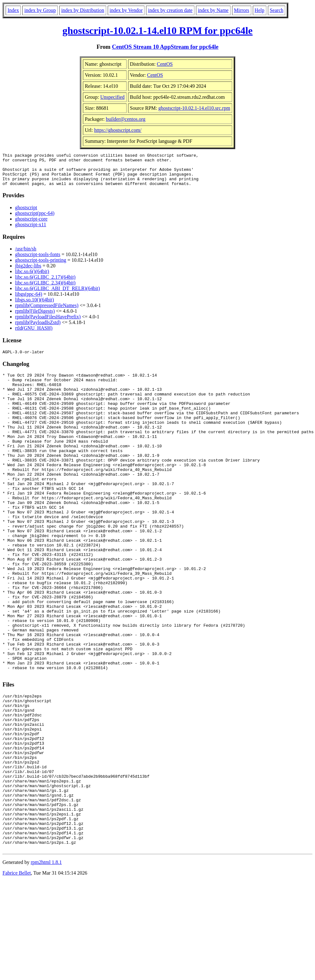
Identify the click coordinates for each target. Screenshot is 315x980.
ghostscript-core (31, 225)
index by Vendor (126, 10)
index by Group (40, 10)
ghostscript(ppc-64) (35, 220)
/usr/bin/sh (26, 255)
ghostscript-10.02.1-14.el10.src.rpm (194, 108)
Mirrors (242, 10)
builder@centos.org (126, 119)
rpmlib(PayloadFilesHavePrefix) (48, 323)
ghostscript (26, 214)
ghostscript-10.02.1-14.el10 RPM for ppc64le (158, 31)
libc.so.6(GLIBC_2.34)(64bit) (45, 289)
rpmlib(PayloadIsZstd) (38, 329)
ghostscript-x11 (31, 231)
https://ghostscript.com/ (118, 130)
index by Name (213, 10)
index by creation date (170, 10)
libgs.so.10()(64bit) (35, 306)
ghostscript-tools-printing (41, 267)
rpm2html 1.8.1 (46, 961)
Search (277, 10)
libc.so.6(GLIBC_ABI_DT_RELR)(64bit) (57, 295)
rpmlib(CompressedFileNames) (47, 312)
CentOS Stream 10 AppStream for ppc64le (165, 47)
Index (13, 10)
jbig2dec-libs (28, 272)
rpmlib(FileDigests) (35, 318)
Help (260, 10)
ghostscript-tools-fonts (38, 261)
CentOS (165, 64)
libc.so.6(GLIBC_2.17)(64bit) (45, 284)
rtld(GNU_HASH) (34, 335)
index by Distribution (83, 10)
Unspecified (112, 97)
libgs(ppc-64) (29, 301)
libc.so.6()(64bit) (32, 278)
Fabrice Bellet (17, 972)
